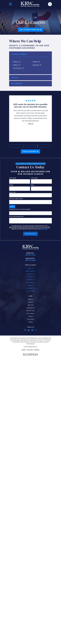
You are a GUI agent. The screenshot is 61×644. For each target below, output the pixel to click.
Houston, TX (31, 276)
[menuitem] (24, 349)
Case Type (12, 192)
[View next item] (38, 145)
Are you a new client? (16, 198)
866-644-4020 (30, 254)
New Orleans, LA (30, 282)
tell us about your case (30, 30)
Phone (11, 184)
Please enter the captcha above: (20, 209)
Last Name (34, 177)
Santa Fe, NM (31, 290)
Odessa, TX (17, 65)
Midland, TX (36, 62)
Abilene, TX (17, 62)
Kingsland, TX (37, 65)
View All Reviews (30, 151)
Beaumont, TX (31, 273)
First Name (13, 177)
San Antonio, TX (18, 68)
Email (33, 184)
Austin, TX (31, 267)
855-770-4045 (30, 260)
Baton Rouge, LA (30, 270)
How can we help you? (16, 216)
